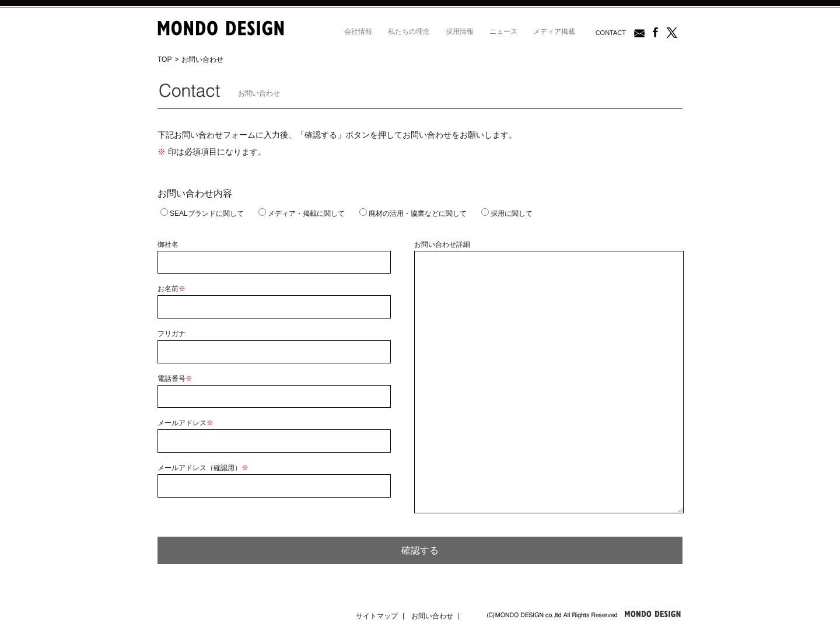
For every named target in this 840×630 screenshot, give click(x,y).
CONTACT (611, 33)
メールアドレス (185, 423)
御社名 (168, 244)
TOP (164, 60)
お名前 (171, 289)
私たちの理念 (409, 32)
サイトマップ (377, 616)
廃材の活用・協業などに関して (413, 213)
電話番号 (175, 379)
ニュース (503, 32)
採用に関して (507, 213)
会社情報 (358, 32)
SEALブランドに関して (202, 213)
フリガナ (171, 334)
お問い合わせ (432, 616)
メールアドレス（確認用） (203, 468)
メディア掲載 (554, 32)
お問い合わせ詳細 (442, 244)
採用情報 (460, 32)
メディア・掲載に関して (302, 213)
